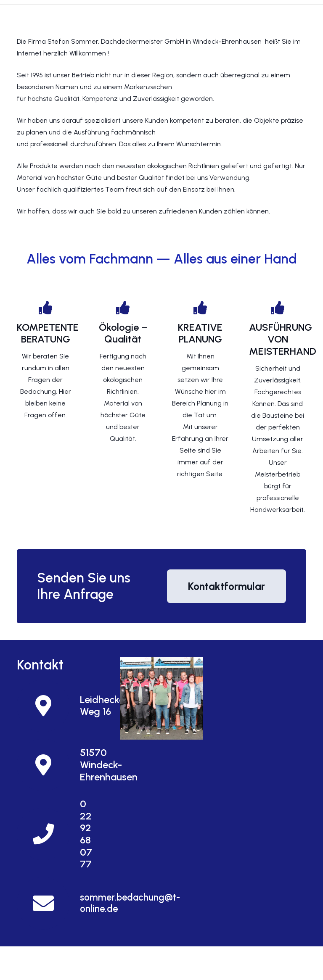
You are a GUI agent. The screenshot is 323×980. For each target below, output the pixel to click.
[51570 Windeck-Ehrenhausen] (48, 765)
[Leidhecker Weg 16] (48, 706)
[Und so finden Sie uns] (161, 698)
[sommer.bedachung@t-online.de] (48, 903)
